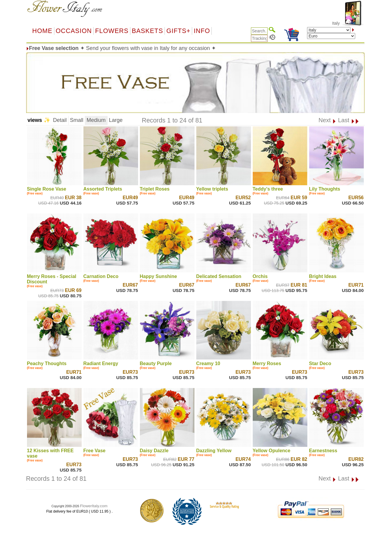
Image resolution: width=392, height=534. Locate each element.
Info (202, 31)
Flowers (112, 31)
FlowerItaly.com (94, 506)
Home (42, 31)
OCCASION (74, 31)
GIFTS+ (178, 31)
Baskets (147, 31)
